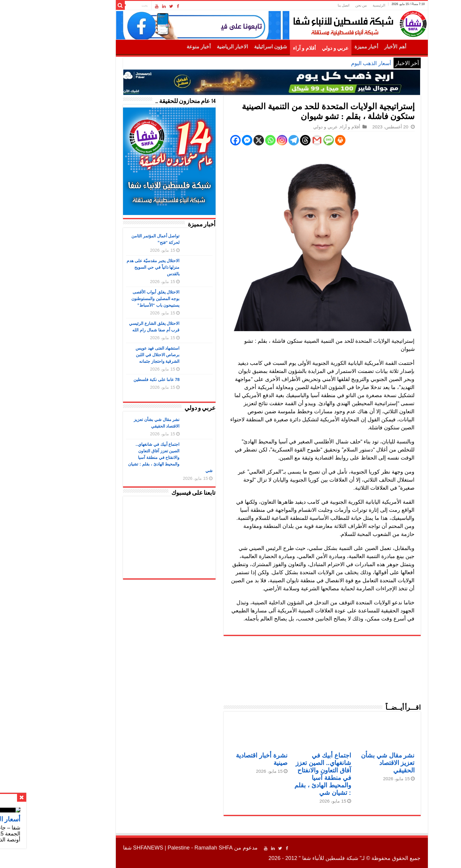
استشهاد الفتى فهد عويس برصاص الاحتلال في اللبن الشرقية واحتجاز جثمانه (116, 355)
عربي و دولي (294, 48)
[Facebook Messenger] (206, 140)
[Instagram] (241, 140)
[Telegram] (252, 140)
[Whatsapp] (229, 140)
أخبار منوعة (157, 47)
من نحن (320, 5)
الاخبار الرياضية (191, 47)
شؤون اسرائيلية (229, 47)
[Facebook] (194, 140)
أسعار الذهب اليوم (330, 63)
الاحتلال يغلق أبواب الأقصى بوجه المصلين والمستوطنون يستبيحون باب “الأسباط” (114, 299)
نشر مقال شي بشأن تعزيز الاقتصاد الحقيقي (347, 763)
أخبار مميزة (325, 47)
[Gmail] (276, 140)
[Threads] (264, 140)
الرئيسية (338, 5)
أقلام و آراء (263, 48)
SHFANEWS (107, 848)
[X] (218, 140)
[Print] (299, 140)
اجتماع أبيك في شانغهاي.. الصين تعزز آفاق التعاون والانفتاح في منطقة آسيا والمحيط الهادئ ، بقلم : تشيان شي (129, 457)
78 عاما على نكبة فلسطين (115, 380)
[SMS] (287, 140)
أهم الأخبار (354, 47)
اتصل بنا (302, 5)
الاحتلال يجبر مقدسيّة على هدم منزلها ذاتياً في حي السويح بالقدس (112, 267)
